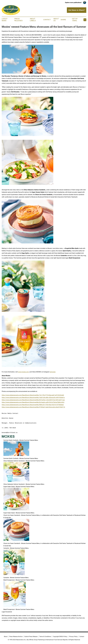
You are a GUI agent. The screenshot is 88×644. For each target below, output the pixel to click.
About (6, 637)
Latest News (5, 20)
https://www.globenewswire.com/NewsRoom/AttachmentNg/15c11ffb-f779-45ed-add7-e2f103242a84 (33, 395)
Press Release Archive (16, 637)
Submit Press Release (31, 637)
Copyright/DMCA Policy (60, 637)
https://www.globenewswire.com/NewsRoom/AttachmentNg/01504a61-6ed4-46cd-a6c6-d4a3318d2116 (33, 407)
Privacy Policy (73, 637)
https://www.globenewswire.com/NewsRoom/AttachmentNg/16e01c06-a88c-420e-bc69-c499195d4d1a (33, 398)
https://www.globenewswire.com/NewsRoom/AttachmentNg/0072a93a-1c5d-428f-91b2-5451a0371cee (33, 400)
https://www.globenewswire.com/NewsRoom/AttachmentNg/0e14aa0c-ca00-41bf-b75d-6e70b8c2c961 (33, 402)
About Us (56, 20)
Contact (47, 20)
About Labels (33, 20)
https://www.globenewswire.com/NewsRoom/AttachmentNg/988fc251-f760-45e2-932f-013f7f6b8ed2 (33, 405)
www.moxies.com (23, 372)
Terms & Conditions (45, 637)
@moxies (53, 372)
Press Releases (18, 20)
